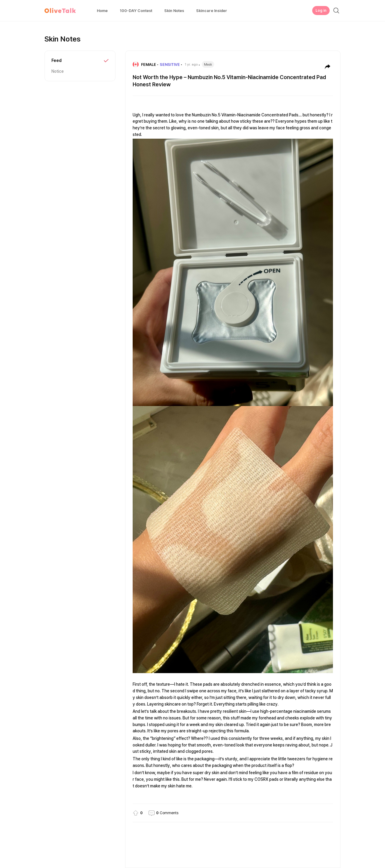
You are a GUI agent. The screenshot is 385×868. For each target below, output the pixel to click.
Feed (57, 60)
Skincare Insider (212, 11)
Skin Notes (174, 11)
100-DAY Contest (136, 11)
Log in (321, 11)
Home (102, 11)
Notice (58, 71)
